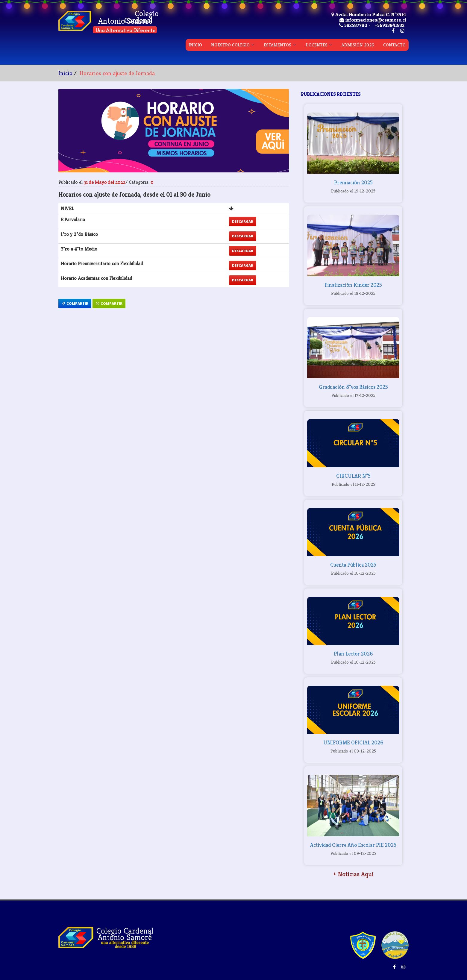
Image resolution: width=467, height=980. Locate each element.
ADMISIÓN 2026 (358, 45)
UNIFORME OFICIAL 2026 (353, 742)
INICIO (195, 45)
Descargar (243, 221)
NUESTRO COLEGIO (230, 45)
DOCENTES (317, 45)
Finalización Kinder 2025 (353, 285)
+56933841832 (390, 25)
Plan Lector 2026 (353, 654)
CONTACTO (394, 45)
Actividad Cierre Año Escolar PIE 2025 (353, 845)
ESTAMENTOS (278, 45)
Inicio (65, 73)
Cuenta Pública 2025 (353, 565)
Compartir (75, 303)
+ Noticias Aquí (353, 874)
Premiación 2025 (353, 182)
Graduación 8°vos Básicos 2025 (353, 387)
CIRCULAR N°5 (353, 476)
